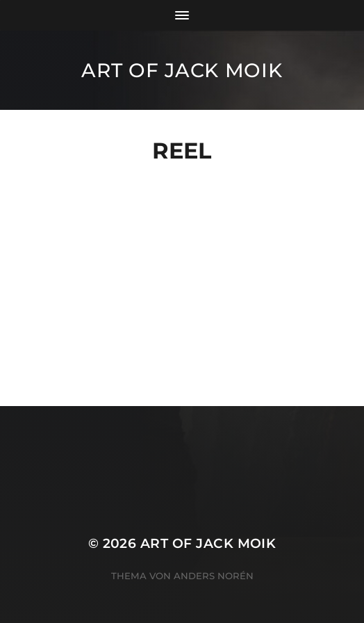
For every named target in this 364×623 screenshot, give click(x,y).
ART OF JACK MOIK (182, 70)
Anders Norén (214, 576)
